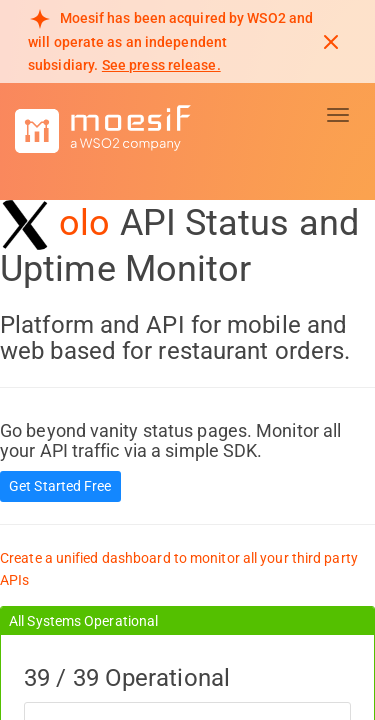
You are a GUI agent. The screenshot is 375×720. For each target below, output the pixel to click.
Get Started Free (60, 486)
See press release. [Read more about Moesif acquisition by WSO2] (161, 65)
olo (84, 223)
